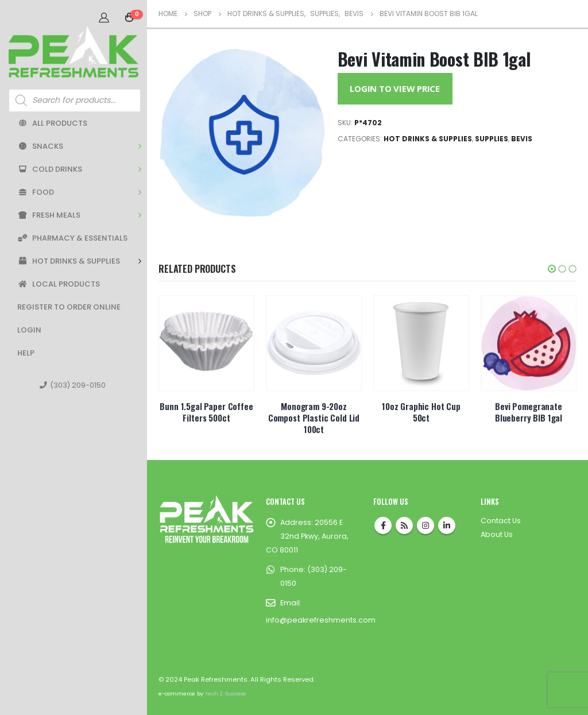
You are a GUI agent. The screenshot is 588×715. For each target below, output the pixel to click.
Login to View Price (395, 88)
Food (36, 192)
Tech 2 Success (225, 693)
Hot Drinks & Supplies (69, 261)
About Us (497, 534)
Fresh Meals (49, 215)
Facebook (383, 525)
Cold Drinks (50, 169)
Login (29, 330)
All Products (52, 123)
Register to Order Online (69, 307)
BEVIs (522, 139)
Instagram (425, 525)
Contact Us (501, 521)
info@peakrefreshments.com (321, 620)
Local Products (59, 284)
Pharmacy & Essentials (72, 238)
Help (26, 353)
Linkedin (447, 525)
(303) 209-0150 (73, 385)
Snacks (40, 146)
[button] (552, 269)
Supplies (492, 139)
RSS (404, 525)
